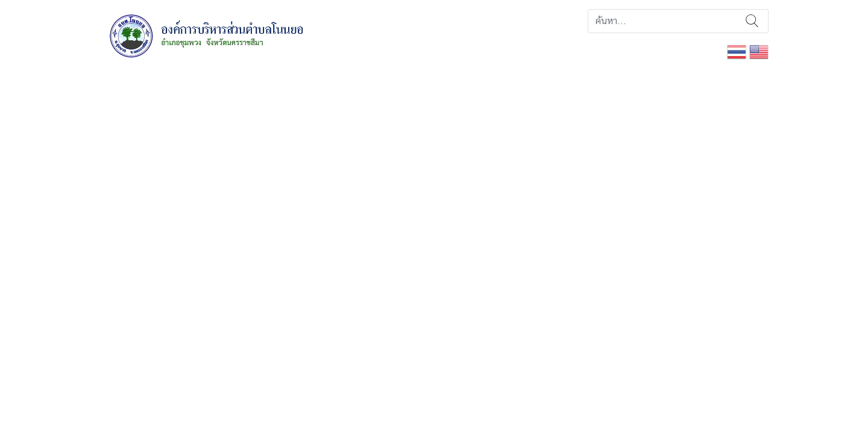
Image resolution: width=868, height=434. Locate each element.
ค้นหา (752, 21)
